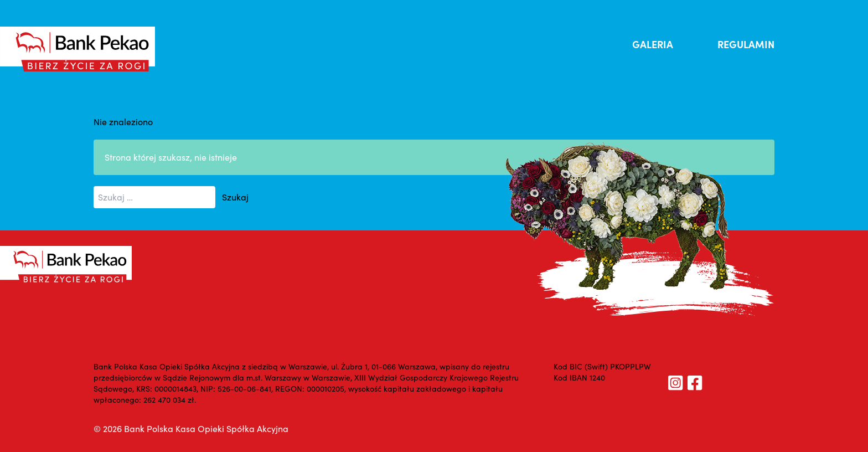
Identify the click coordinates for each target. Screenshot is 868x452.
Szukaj (235, 197)
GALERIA (653, 44)
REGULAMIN (746, 44)
